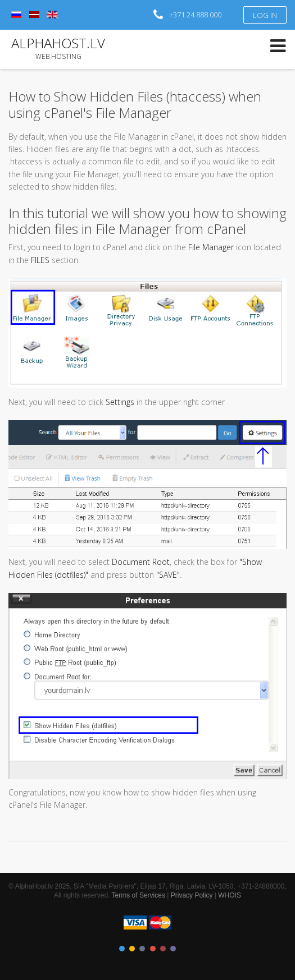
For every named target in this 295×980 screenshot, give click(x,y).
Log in (265, 15)
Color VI (173, 949)
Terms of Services (139, 895)
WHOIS (230, 895)
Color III (142, 949)
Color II (132, 949)
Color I (122, 949)
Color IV (153, 949)
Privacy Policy (192, 895)
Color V (163, 949)
